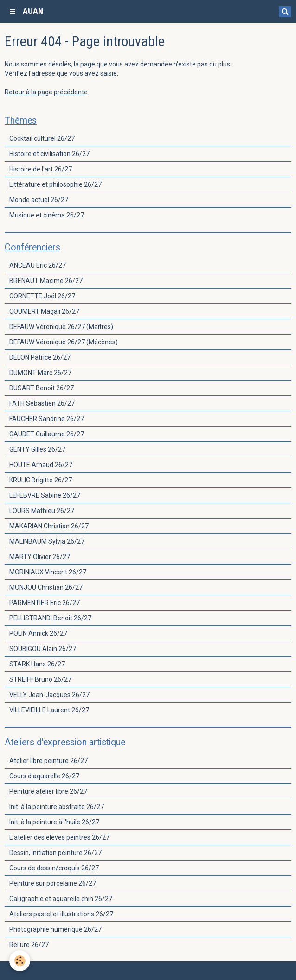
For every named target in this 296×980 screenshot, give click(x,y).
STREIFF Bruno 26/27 (40, 679)
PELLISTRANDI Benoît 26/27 (50, 618)
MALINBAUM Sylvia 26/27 (47, 541)
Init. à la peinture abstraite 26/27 (57, 807)
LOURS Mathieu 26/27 (42, 511)
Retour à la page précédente (46, 92)
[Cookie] (20, 961)
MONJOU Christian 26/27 (46, 587)
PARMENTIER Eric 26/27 (45, 603)
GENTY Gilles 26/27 (37, 449)
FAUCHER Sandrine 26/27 (47, 419)
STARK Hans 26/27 (37, 664)
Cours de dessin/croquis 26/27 (54, 868)
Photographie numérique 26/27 (55, 929)
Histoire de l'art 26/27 (41, 169)
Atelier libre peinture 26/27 (48, 761)
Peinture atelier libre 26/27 (48, 791)
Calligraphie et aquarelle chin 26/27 (61, 899)
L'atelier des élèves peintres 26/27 (59, 837)
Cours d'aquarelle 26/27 (44, 776)
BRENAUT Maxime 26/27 (46, 281)
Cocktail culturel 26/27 (42, 138)
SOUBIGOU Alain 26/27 (43, 649)
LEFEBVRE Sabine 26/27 (45, 495)
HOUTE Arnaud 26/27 (41, 465)
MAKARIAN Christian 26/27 (49, 526)
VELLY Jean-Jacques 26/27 (49, 695)
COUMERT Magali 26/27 (44, 311)
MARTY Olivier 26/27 (40, 557)
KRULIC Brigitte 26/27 (41, 480)
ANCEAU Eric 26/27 (38, 265)
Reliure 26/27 (29, 945)
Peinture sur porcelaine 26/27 (53, 883)
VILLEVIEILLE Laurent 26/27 (49, 710)
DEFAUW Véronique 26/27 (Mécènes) (64, 342)
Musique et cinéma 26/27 (47, 215)
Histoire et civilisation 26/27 (49, 154)
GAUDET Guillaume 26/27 (47, 434)
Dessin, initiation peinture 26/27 (55, 853)
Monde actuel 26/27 (39, 200)
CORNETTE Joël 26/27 (42, 296)
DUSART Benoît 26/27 (42, 388)
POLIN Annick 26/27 (38, 633)
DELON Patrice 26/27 (40, 357)
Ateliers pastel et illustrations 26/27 (61, 914)
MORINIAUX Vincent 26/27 (48, 572)
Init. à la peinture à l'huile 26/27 (54, 822)
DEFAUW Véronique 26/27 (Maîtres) (61, 327)
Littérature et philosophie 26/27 (55, 184)
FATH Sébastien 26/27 (42, 403)
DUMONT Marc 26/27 (40, 373)
